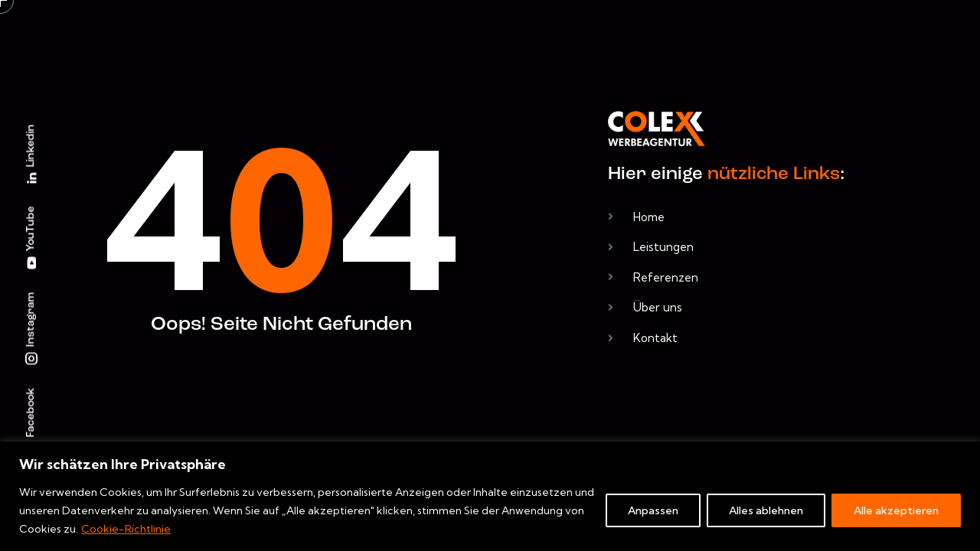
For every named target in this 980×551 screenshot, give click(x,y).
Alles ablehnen (766, 510)
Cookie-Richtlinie (126, 529)
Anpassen (653, 510)
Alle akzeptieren (896, 510)
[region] (490, 496)
